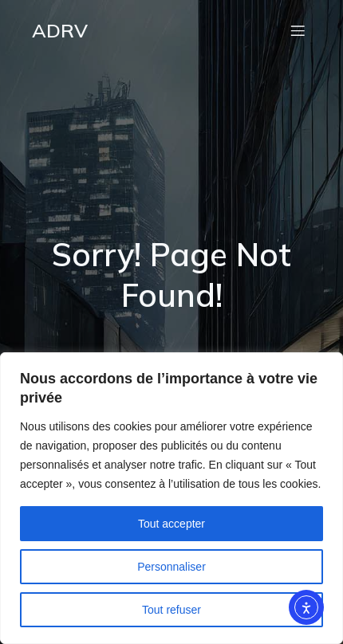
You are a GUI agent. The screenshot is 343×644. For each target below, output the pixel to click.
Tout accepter (171, 524)
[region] (171, 498)
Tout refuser (171, 610)
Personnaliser (171, 567)
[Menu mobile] (298, 30)
